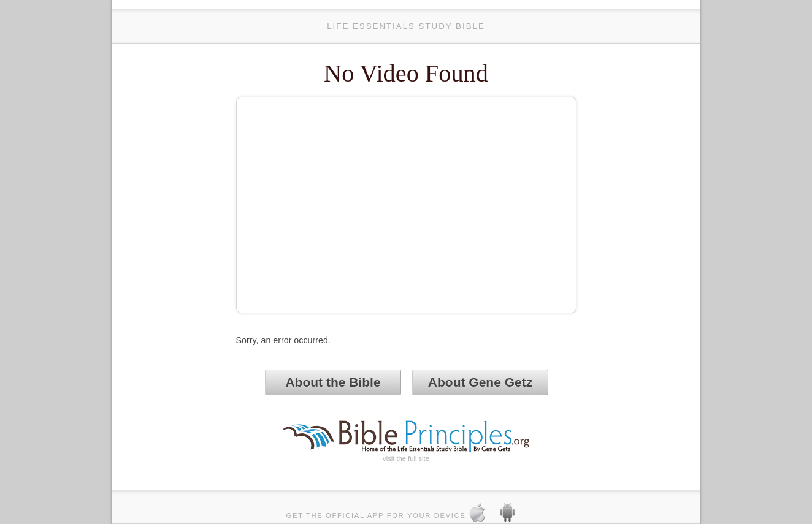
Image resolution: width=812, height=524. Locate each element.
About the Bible (333, 382)
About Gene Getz (480, 382)
